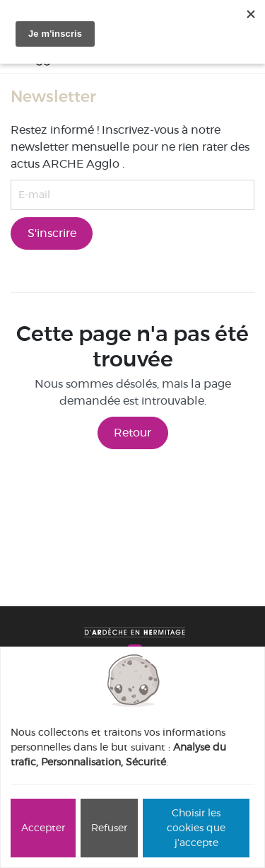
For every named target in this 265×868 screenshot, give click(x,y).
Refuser (109, 828)
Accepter (43, 828)
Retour (132, 433)
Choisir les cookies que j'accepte (196, 828)
